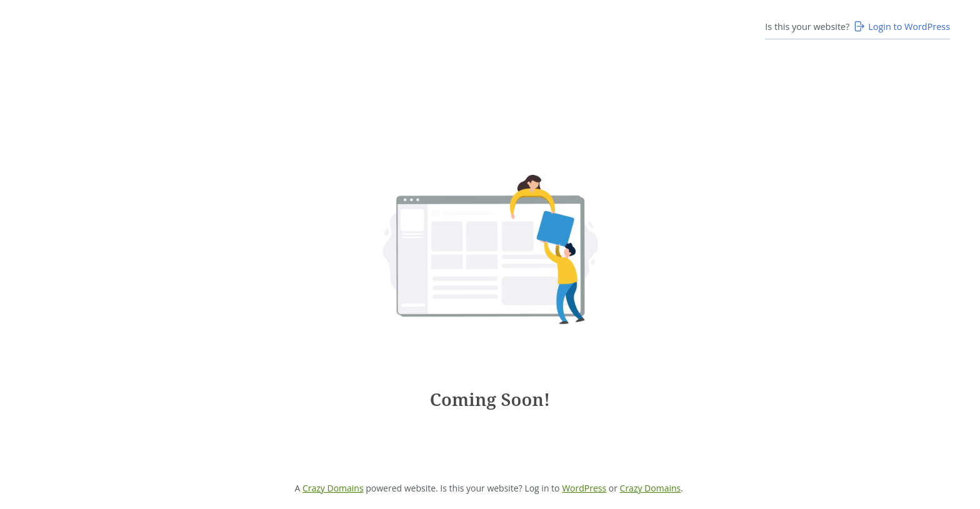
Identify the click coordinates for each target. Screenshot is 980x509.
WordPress (584, 488)
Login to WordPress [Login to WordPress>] (901, 26)
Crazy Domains (333, 488)
